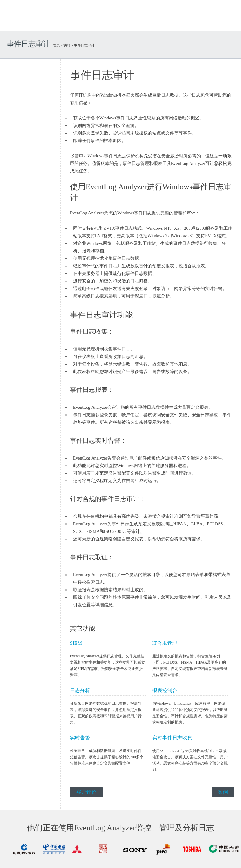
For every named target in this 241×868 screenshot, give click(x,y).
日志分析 (80, 690)
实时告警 (80, 738)
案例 (223, 792)
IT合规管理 (165, 643)
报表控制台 (165, 690)
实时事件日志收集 (172, 738)
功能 (67, 45)
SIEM (76, 643)
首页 (56, 45)
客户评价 (86, 792)
